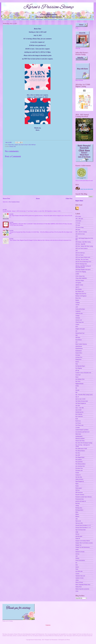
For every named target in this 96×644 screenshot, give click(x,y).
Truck (77, 569)
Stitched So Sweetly (80, 552)
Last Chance (78, 423)
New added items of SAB (81, 449)
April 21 (77, 287)
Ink (76, 388)
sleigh (77, 532)
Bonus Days (11, 145)
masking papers (79, 436)
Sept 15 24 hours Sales (81, 530)
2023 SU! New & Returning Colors (83, 262)
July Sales (78, 406)
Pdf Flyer (34, 145)
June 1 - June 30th (80, 408)
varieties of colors (79, 578)
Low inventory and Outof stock (82, 432)
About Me (60, 19)
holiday (77, 386)
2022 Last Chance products (82, 248)
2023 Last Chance (80, 255)
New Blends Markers (80, 451)
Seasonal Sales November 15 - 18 (83, 528)
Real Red (78, 503)
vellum (77, 580)
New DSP (78, 455)
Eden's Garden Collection (81, 344)
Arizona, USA (13, 146)
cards (77, 307)
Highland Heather (79, 384)
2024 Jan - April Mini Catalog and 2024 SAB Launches (83, 267)
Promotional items (80, 499)
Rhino (77, 512)
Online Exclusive (79, 479)
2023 (77, 251)
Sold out (77, 534)
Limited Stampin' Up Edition (82, 430)
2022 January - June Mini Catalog (83, 242)
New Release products (80, 464)
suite (77, 556)
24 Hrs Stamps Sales (80, 276)
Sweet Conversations (80, 560)
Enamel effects (79, 353)
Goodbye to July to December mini (83, 373)
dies (76, 331)
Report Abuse (79, 201)
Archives (66, 19)
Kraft (77, 419)
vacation (77, 574)
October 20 (78, 475)
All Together (78, 283)
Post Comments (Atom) (14, 202)
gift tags (77, 370)
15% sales (78, 225)
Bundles (77, 300)
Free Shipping (79, 368)
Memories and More (80, 438)
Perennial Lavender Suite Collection (84, 497)
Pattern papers (79, 488)
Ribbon (77, 514)
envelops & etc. (79, 357)
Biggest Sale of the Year (81, 294)
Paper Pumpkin (39, 19)
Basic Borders (79, 289)
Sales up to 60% (79, 523)
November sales (79, 471)
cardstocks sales (79, 313)
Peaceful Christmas (80, 495)
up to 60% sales (79, 571)
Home (5, 19)
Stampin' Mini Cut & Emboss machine (84, 543)
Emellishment (79, 351)
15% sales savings (80, 227)
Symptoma (48, 625)
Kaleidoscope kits (79, 412)
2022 (77, 236)
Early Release (79, 340)
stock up (77, 554)
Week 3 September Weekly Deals (83, 585)
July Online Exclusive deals (82, 401)
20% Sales (78, 230)
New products (79, 460)
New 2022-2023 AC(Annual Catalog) (84, 443)
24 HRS (77, 274)
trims (77, 565)
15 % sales (78, 223)
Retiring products (79, 510)
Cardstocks (78, 311)
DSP (77, 335)
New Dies (78, 453)
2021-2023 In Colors (80, 234)
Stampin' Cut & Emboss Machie (83, 541)
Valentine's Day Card (80, 576)
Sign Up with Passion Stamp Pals (50, 19)
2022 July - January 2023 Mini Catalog (84, 246)
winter (77, 591)
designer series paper (80, 329)
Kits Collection (79, 414)
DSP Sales (78, 338)
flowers (77, 362)
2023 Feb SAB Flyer (80, 253)
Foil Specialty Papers (80, 366)
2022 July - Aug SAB (80, 244)
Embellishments (79, 348)
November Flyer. (79, 468)
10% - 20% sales (79, 219)
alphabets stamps (79, 285)
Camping (78, 302)
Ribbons (77, 517)
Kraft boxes (78, 421)
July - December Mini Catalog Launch (84, 395)
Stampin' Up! (78, 545)
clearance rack (79, 320)
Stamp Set (78, 538)
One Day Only (79, 477)
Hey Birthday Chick (80, 379)
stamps (77, 549)
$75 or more (78, 216)
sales (77, 519)
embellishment (79, 346)
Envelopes (78, 355)
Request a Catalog (25, 19)
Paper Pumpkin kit (80, 481)
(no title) (5, 210)
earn (20, 145)
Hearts (77, 377)
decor (77, 327)
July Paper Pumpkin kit (81, 403)
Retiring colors (79, 508)
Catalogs (18, 19)
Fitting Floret (78, 359)
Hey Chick (78, 381)
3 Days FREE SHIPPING (81, 278)
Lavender (78, 428)
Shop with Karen (11, 19)
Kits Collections (79, 417)
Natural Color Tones (80, 441)
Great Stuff (78, 375)
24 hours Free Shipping (81, 272)
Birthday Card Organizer (81, 296)
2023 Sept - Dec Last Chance (82, 259)
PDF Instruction (79, 492)
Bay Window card (80, 291)
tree (76, 563)
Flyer (77, 364)
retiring (77, 506)
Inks (76, 392)
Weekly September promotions (82, 589)
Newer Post (6, 198)
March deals (78, 434)
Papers (77, 484)
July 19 (77, 397)
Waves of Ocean (79, 582)
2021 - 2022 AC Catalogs (81, 232)
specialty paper (79, 536)
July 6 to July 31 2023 (26, 145)
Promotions (32, 19)
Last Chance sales (79, 425)
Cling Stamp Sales (80, 322)
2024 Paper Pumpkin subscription (83, 270)
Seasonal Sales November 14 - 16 (83, 525)
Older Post (69, 198)
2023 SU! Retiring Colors (81, 264)
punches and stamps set (81, 501)
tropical (77, 567)
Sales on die (78, 521)
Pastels (77, 486)
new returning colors (80, 466)
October (77, 473)
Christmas (78, 318)
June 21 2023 (78, 410)
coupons (16, 145)
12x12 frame (78, 221)
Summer (77, 558)
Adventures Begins (80, 281)
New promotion (79, 462)
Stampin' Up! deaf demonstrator (83, 547)
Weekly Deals (79, 587)
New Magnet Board (80, 457)
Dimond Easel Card (80, 333)
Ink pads (77, 390)
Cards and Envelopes (80, 309)
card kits (77, 305)
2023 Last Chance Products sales (83, 257)
